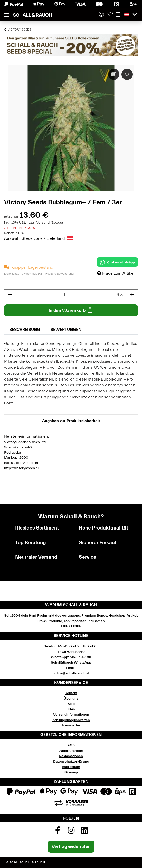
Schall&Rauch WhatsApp (71, 663)
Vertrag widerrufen (71, 847)
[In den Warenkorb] (71, 310)
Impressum (71, 767)
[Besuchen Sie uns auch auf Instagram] (71, 832)
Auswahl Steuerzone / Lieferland (39, 238)
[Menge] (64, 295)
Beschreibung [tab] (25, 330)
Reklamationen (71, 756)
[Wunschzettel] (110, 15)
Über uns (71, 699)
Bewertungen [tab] (66, 330)
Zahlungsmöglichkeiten (71, 720)
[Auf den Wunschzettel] (127, 74)
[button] (101, 15)
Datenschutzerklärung (71, 762)
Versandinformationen (71, 715)
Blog (71, 704)
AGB (71, 745)
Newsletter (71, 725)
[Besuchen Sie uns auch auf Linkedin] (84, 832)
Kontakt (71, 693)
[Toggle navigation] (7, 13)
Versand (44, 223)
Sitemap (71, 772)
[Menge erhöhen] (132, 295)
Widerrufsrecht (71, 751)
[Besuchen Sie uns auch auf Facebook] (58, 832)
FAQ (71, 709)
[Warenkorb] (118, 15)
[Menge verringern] (10, 295)
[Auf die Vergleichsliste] (114, 74)
